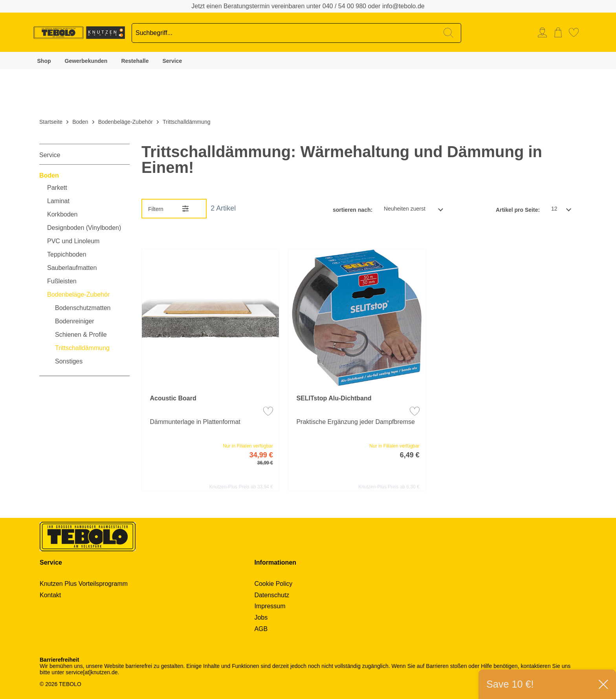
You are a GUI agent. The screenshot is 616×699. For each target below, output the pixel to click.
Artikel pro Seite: (518, 210)
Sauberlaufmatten (72, 268)
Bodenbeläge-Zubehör (78, 295)
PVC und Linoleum (73, 241)
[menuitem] (544, 32)
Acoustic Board (173, 398)
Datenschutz (272, 595)
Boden (49, 175)
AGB (261, 629)
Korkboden (62, 215)
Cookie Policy (273, 584)
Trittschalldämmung (82, 348)
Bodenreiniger (75, 321)
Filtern (156, 209)
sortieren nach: (353, 210)
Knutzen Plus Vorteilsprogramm (84, 584)
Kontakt (50, 595)
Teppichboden (67, 255)
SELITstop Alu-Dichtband (334, 398)
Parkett (57, 188)
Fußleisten (62, 281)
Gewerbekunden (86, 61)
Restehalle (135, 61)
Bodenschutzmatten (83, 308)
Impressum (270, 606)
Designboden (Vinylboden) (84, 228)
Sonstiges (69, 361)
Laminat (58, 201)
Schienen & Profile (81, 335)
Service (172, 61)
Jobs (261, 617)
